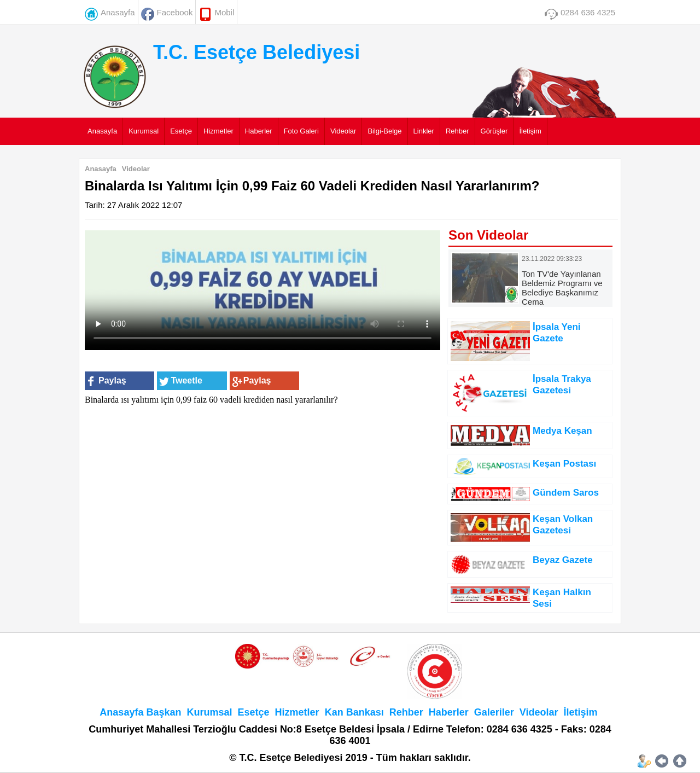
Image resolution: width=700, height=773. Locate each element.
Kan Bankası (354, 712)
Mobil (224, 12)
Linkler (424, 131)
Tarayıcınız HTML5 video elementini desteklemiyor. (262, 290)
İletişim (530, 131)
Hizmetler (218, 131)
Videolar (343, 131)
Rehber (457, 131)
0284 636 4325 (588, 12)
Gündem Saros (566, 493)
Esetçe (181, 131)
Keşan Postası (564, 464)
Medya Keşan (562, 431)
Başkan (164, 712)
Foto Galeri (301, 131)
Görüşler (494, 131)
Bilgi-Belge (384, 131)
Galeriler (494, 712)
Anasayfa (118, 12)
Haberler (259, 131)
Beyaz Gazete (563, 560)
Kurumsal (144, 131)
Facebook (175, 12)
